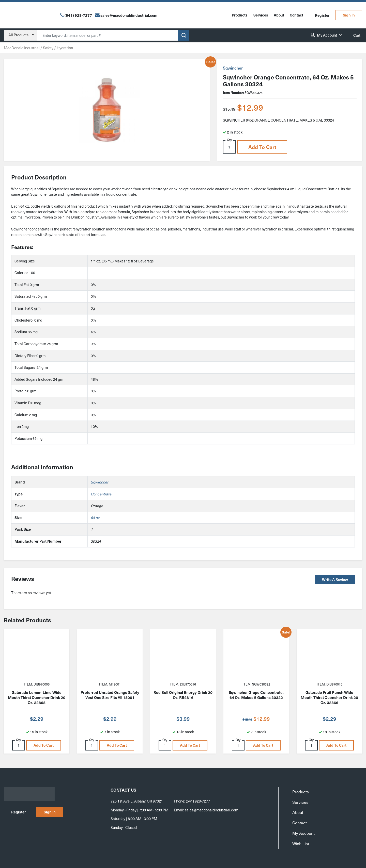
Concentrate (101, 494)
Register (322, 15)
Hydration (65, 48)
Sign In (349, 15)
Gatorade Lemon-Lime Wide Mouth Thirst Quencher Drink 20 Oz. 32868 (37, 697)
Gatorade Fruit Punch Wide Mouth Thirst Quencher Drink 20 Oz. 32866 (329, 697)
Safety (48, 48)
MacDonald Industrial (22, 48)
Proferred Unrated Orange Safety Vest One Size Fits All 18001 (110, 695)
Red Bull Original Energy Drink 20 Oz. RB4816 (183, 695)
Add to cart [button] (262, 147)
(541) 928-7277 (78, 15)
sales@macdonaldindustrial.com (211, 810)
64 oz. (95, 518)
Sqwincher (233, 68)
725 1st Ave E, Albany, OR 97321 (137, 801)
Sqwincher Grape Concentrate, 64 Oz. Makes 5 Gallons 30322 (256, 695)
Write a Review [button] (335, 579)
